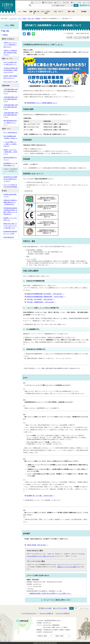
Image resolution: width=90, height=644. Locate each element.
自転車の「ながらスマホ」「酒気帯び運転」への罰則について (10, 152)
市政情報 (84, 12)
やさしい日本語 (77, 2)
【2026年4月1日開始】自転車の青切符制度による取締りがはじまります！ (11, 70)
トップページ (13, 19)
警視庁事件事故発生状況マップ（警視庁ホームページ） (10, 123)
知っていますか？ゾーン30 (10, 82)
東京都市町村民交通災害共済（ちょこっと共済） (10, 233)
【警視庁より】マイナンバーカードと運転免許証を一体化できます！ (10, 45)
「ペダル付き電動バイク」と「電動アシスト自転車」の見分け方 (10, 144)
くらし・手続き (22, 19)
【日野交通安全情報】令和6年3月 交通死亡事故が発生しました (11, 115)
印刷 (68, 38)
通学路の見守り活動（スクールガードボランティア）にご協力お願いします (10, 226)
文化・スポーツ (59, 12)
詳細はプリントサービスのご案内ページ (68, 567)
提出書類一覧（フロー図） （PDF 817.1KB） (41, 496)
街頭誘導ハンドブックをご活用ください (10, 219)
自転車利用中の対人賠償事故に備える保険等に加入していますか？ (10, 179)
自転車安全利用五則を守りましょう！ (10, 159)
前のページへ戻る (46, 608)
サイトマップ (37, 2)
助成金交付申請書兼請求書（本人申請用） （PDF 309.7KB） (45, 294)
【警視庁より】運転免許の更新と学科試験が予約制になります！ (10, 53)
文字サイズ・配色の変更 (63, 2)
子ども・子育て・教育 (46, 12)
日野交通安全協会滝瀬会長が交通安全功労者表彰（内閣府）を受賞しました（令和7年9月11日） (10, 211)
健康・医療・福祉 (34, 12)
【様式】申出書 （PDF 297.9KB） (37, 545)
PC (76, 608)
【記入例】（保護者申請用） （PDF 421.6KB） (41, 302)
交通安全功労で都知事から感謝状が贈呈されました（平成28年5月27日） (10, 202)
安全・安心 (31, 19)
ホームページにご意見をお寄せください (57, 600)
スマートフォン (84, 608)
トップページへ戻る (61, 608)
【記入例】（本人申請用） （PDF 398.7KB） (41, 299)
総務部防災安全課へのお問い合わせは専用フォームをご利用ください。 (51, 594)
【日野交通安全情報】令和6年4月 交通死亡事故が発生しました (11, 107)
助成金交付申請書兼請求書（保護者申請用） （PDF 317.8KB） (46, 297)
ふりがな (87, 2)
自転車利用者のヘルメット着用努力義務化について (42, 103)
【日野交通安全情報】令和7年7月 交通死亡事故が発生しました (11, 91)
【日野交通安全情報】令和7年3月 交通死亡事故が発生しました (11, 99)
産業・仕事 (71, 12)
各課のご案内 (59, 636)
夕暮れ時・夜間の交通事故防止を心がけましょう (10, 77)
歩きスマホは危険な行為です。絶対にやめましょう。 (10, 63)
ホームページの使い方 (46, 613)
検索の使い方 (85, 5)
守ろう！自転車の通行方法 (10, 132)
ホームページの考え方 (63, 613)
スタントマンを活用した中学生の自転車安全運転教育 (10, 186)
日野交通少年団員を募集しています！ (10, 195)
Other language (48, 2)
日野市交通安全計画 (9, 237)
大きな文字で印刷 (80, 38)
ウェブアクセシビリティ (29, 613)
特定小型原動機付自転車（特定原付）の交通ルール (10, 137)
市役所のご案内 (42, 636)
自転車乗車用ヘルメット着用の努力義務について (10, 164)
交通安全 (38, 19)
